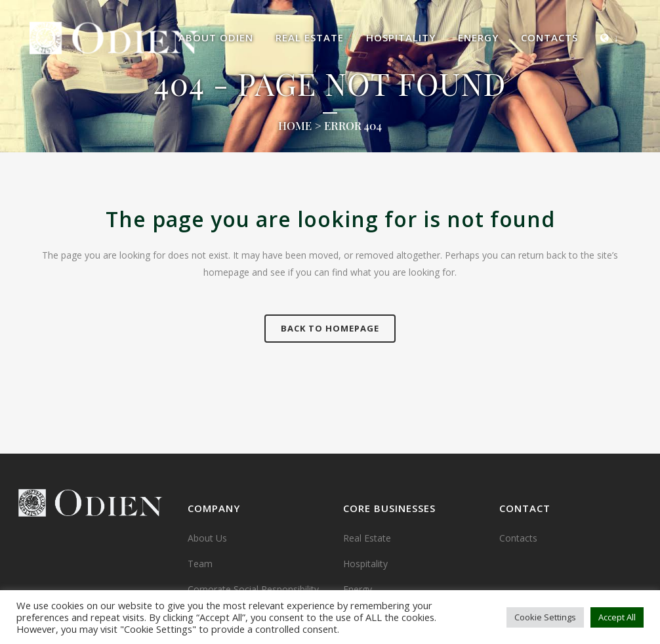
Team (200, 564)
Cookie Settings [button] (545, 617)
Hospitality (365, 564)
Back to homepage (330, 328)
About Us (207, 538)
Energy (358, 589)
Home (295, 125)
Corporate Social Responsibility (253, 589)
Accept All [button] (617, 617)
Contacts (518, 538)
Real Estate (367, 538)
